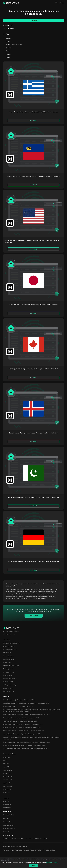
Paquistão (9, 54)
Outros (45, 839)
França (8, 51)
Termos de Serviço (9, 850)
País (6, 34)
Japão (8, 41)
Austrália (9, 57)
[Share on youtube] (14, 635)
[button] (58, 3)
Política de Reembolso (49, 850)
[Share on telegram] (10, 635)
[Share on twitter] (4, 635)
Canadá (8, 38)
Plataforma (9, 29)
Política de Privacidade (22, 850)
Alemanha (9, 48)
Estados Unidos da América (14, 45)
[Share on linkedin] (7, 635)
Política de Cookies (36, 850)
